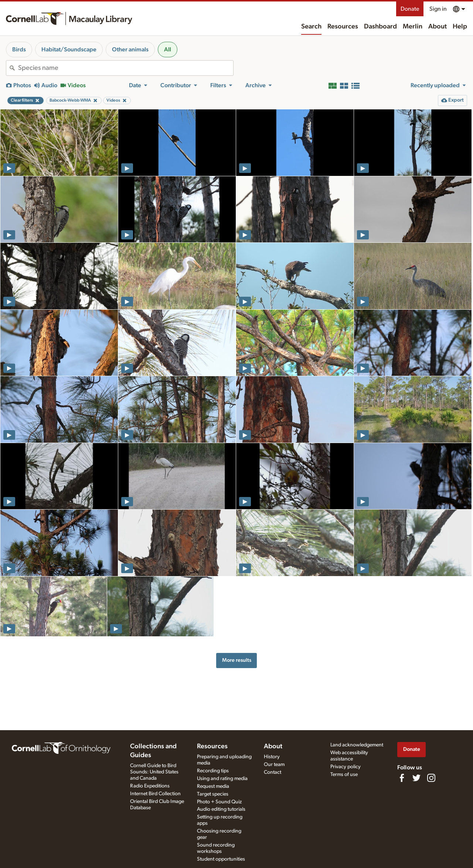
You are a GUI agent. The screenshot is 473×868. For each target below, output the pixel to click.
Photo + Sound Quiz (219, 802)
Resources (343, 27)
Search (311, 27)
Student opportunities (221, 859)
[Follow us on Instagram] (431, 778)
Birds (19, 50)
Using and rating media (222, 779)
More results (237, 660)
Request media (213, 786)
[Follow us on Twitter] (416, 778)
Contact (273, 772)
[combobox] (126, 68)
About (438, 27)
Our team (274, 765)
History (272, 757)
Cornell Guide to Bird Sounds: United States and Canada (154, 772)
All (168, 50)
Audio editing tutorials (221, 809)
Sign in (438, 9)
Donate (410, 9)
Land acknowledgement (357, 745)
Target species (213, 794)
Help (460, 27)
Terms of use (344, 775)
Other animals (130, 50)
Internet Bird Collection (155, 794)
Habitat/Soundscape (69, 50)
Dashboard (380, 27)
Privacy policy (346, 767)
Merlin (413, 27)
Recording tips (213, 771)
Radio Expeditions (150, 786)
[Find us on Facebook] (402, 778)
